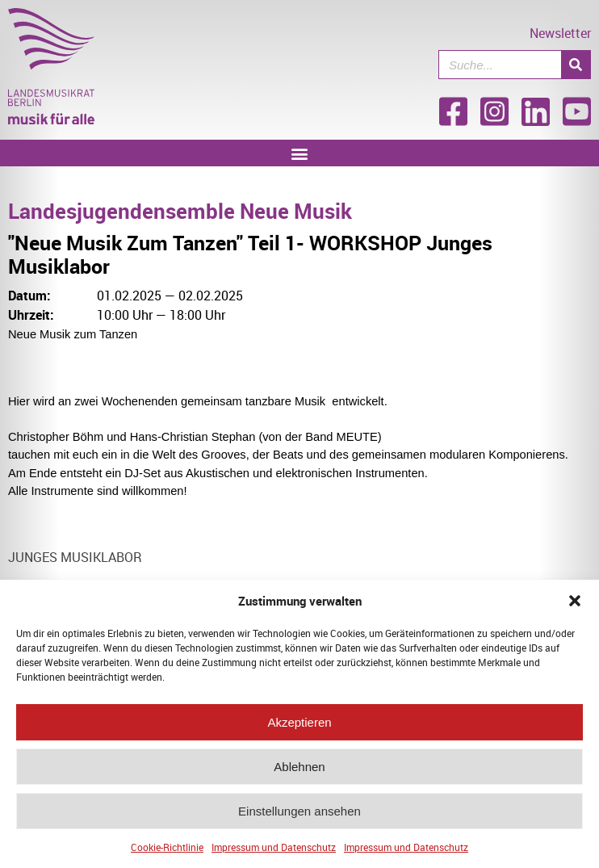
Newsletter (560, 33)
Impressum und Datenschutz (274, 849)
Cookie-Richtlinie (167, 849)
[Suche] (576, 65)
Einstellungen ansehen (299, 813)
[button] (575, 603)
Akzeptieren (299, 725)
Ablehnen (299, 769)
